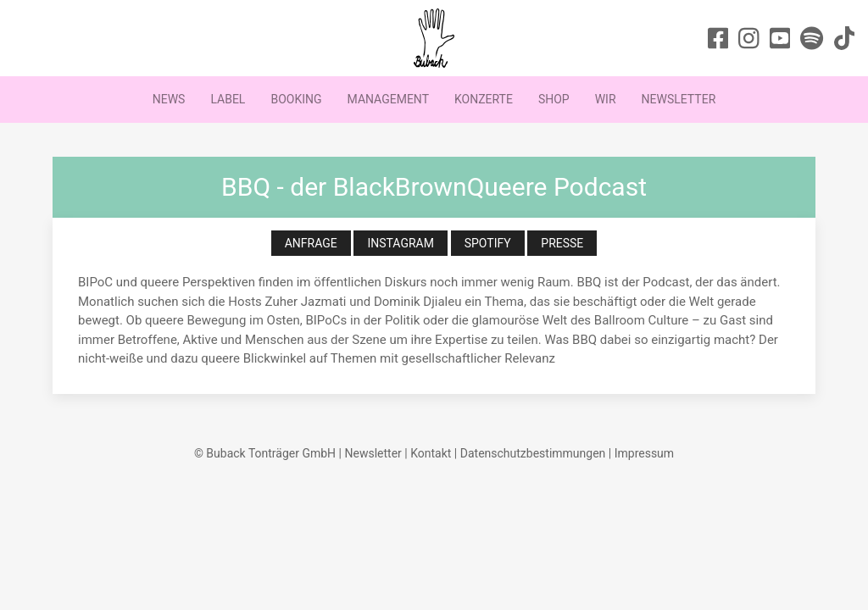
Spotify (488, 243)
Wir (606, 99)
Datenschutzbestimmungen (533, 453)
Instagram (401, 243)
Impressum (644, 453)
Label (228, 99)
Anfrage (311, 243)
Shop (554, 99)
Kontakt (431, 453)
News (169, 99)
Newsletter (679, 99)
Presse (562, 243)
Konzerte (484, 99)
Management (388, 99)
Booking (296, 99)
